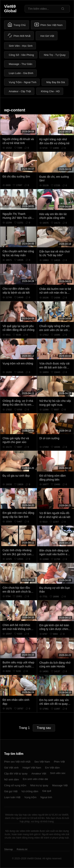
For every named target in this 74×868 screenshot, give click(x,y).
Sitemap (8, 849)
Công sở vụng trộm (15, 785)
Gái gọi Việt (11, 791)
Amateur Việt (39, 774)
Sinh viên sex (58, 773)
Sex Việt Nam (42, 762)
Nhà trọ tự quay (39, 785)
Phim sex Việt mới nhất (17, 762)
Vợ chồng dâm (30, 791)
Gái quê (47, 791)
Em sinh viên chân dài (35, 779)
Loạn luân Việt (12, 797)
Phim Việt (59, 762)
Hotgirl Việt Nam (32, 768)
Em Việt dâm (52, 768)
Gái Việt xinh (11, 768)
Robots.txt (22, 849)
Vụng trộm (30, 797)
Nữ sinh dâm (12, 779)
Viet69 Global (10, 9)
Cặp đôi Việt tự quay (16, 774)
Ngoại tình (46, 797)
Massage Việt (60, 785)
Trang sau (44, 728)
